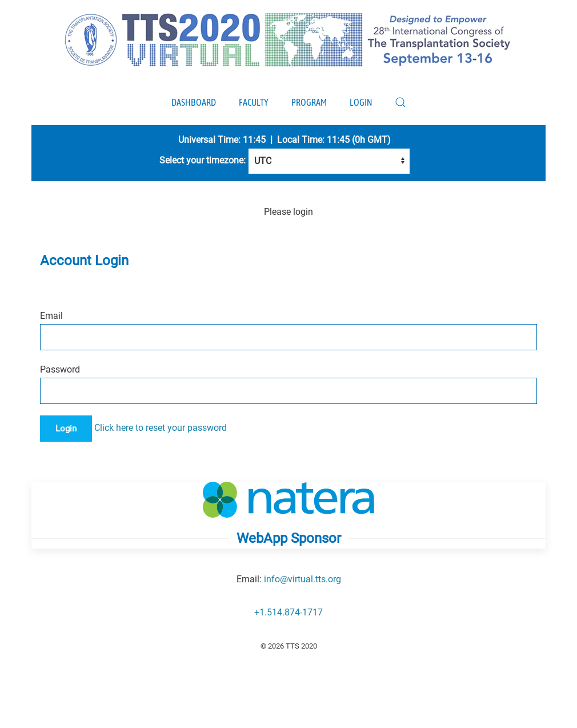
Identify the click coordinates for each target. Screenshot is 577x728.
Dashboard (194, 102)
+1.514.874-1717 (288, 612)
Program (309, 102)
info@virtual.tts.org (302, 579)
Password (60, 369)
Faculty (254, 102)
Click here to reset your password (161, 428)
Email (51, 316)
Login (361, 102)
